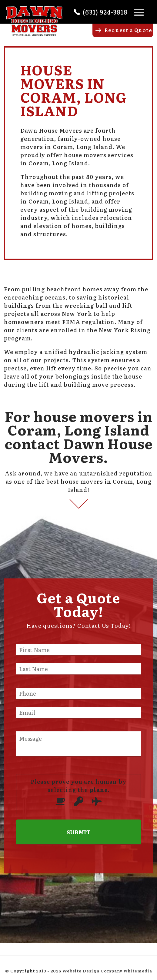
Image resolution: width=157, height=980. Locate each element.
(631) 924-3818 (105, 12)
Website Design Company (92, 971)
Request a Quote (128, 30)
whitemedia (138, 971)
